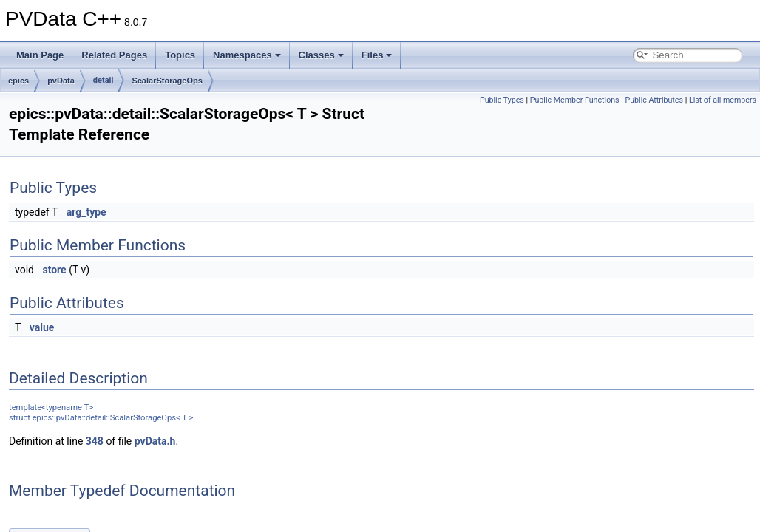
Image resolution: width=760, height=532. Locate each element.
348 (95, 441)
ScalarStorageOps (167, 81)
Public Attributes (654, 100)
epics (18, 81)
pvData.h (155, 441)
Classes (321, 55)
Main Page (40, 55)
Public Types (502, 100)
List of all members (723, 100)
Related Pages (114, 55)
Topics (180, 55)
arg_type (86, 212)
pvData (61, 81)
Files (377, 55)
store (54, 270)
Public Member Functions (575, 100)
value (42, 327)
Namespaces (247, 55)
